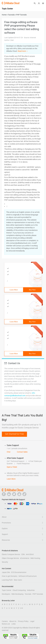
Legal (32, 621)
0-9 (22, 608)
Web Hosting (35, 558)
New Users (18, 580)
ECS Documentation (19, 572)
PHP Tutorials (38, 594)
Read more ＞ (23, 51)
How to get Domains (10, 576)
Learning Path (7, 580)
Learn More (14, 290)
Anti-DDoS (30, 554)
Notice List (6, 624)
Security (5, 562)
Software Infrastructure (28, 576)
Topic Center (7, 590)
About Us (13, 621)
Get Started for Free (14, 434)
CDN (23, 554)
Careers (5, 621)
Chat (9, 452)
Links (14, 624)
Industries (31, 590)
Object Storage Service (10, 558)
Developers (6, 594)
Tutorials (28, 594)
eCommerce (25, 558)
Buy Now (32, 290)
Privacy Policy (23, 621)
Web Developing (17, 594)
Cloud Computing (19, 590)
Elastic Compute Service (11, 554)
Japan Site (6, 572)
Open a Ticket (12, 467)
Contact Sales (22, 452)
